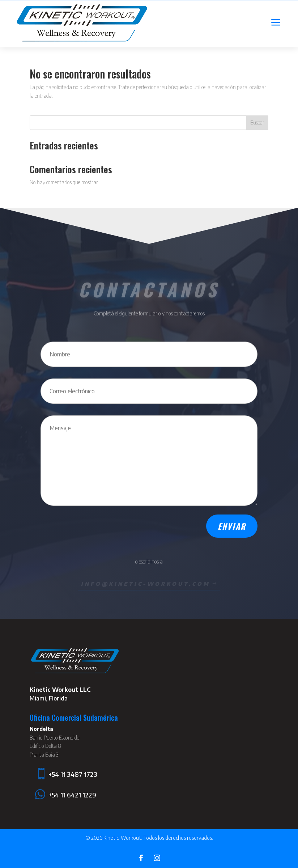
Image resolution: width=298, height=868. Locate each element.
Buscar (257, 122)
